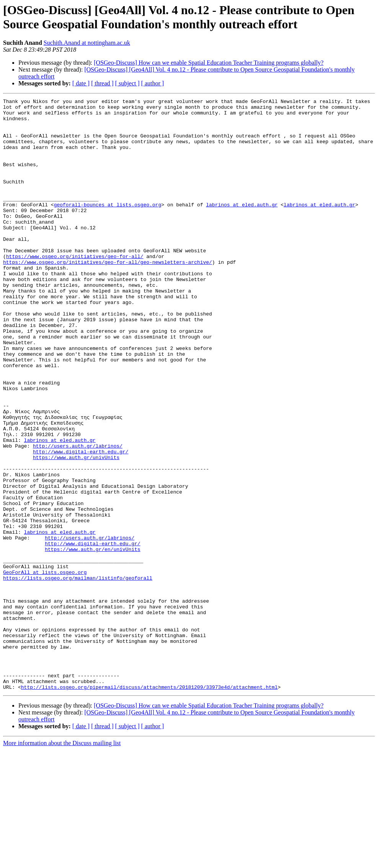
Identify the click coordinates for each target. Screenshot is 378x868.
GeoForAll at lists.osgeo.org (45, 667)
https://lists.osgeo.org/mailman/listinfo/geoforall (78, 674)
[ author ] (153, 83)
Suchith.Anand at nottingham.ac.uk (87, 43)
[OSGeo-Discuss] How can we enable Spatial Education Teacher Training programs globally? (209, 63)
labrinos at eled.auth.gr (242, 226)
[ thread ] (102, 83)
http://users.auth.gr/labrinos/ (78, 516)
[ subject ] (127, 83)
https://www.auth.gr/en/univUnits (93, 640)
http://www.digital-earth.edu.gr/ (81, 523)
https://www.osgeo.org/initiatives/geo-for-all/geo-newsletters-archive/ (108, 295)
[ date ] (81, 83)
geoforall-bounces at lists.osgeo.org (108, 226)
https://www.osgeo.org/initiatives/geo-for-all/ (75, 288)
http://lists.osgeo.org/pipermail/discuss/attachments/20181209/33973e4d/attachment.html (149, 805)
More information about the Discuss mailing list (62, 861)
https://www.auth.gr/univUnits (76, 530)
